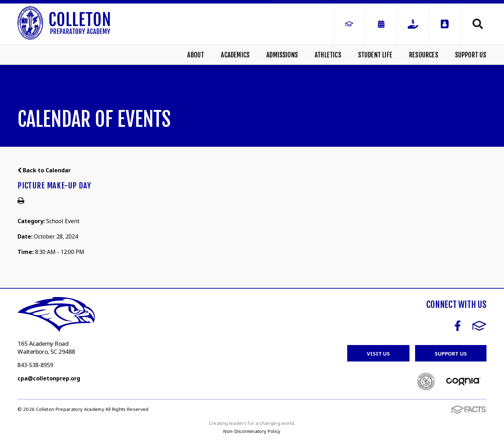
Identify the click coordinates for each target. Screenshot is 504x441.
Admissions (282, 55)
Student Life (375, 55)
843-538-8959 (35, 365)
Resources (424, 55)
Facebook (458, 326)
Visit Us (378, 353)
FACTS (479, 326)
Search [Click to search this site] (478, 24)
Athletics (328, 55)
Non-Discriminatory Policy (252, 431)
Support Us (471, 55)
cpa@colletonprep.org (49, 378)
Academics (235, 55)
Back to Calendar (44, 170)
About (196, 55)
